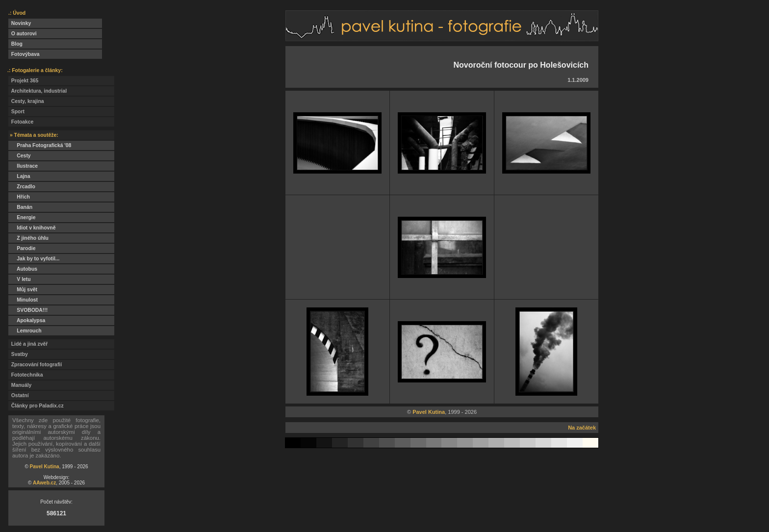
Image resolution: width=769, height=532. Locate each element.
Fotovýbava (24, 54)
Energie (22, 217)
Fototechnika (26, 375)
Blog (15, 44)
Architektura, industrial (38, 91)
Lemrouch (25, 331)
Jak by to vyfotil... (34, 259)
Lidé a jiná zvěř (28, 344)
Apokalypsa (27, 320)
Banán (20, 207)
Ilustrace (23, 166)
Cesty (20, 156)
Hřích (19, 197)
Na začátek (582, 428)
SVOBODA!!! (28, 310)
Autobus (23, 269)
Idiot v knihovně (32, 228)
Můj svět (23, 290)
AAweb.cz (44, 483)
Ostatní (19, 395)
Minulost (23, 300)
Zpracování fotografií (35, 365)
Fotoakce (21, 122)
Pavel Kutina (45, 467)
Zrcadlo (22, 187)
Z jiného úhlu (28, 238)
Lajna (19, 176)
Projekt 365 (23, 81)
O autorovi (23, 34)
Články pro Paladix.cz (36, 406)
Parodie (22, 248)
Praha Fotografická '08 (40, 145)
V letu (20, 279)
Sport (16, 112)
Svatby (18, 354)
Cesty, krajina (26, 101)
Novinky (20, 23)
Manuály (20, 385)
